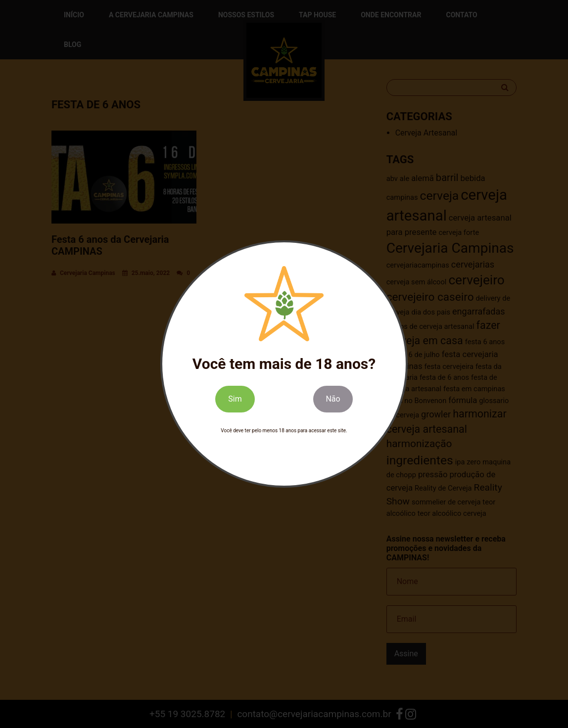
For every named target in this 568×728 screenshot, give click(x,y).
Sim (235, 399)
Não (333, 399)
